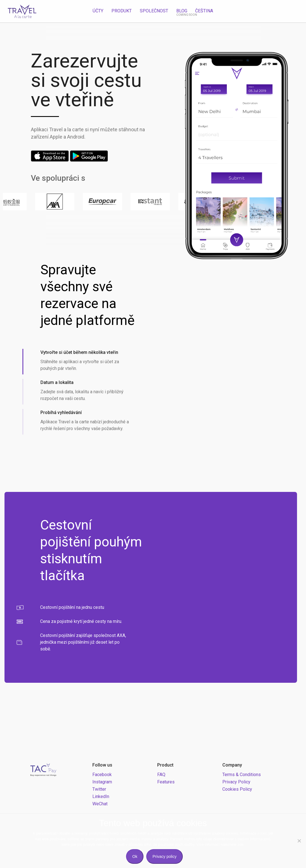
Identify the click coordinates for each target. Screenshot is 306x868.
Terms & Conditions (242, 775)
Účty (98, 11)
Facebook (102, 775)
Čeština (204, 11)
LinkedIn (101, 796)
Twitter (99, 789)
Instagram (102, 782)
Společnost (154, 11)
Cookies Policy (237, 789)
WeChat (100, 804)
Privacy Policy (236, 782)
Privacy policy (165, 856)
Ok (135, 856)
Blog (182, 11)
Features (166, 782)
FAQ (161, 775)
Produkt (122, 11)
